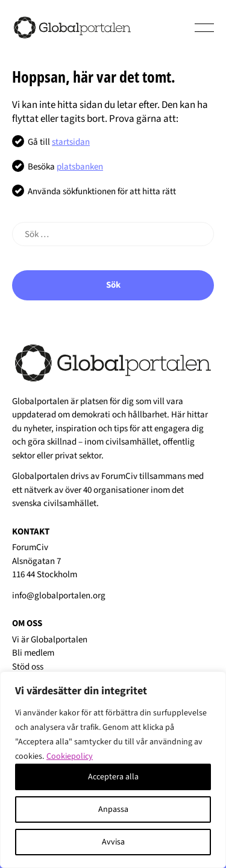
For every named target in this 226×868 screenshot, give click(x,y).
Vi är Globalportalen (50, 640)
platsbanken (80, 167)
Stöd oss (28, 667)
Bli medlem (33, 653)
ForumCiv (119, 476)
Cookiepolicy (70, 756)
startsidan (71, 142)
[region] (113, 770)
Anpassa (113, 809)
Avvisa (113, 842)
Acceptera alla (113, 777)
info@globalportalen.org (59, 596)
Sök (113, 285)
